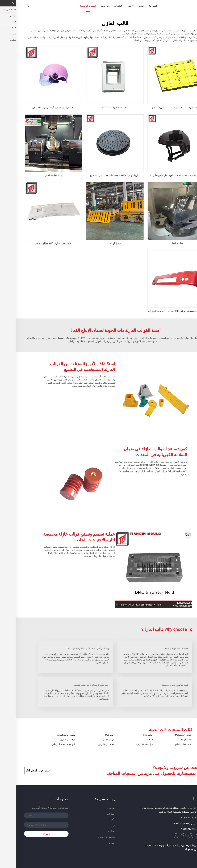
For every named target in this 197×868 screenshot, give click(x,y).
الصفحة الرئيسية (72, 6)
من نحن (89, 6)
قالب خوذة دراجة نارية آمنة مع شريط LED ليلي (37, 108)
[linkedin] (175, 836)
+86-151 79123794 (174, 829)
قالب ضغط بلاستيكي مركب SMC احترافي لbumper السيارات (160, 311)
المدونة (95, 843)
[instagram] (160, 836)
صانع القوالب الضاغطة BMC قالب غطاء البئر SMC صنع (98, 175)
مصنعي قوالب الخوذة (50, 735)
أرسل (30, 834)
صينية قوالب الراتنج (167, 744)
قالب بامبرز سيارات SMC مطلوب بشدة (37, 243)
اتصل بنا (137, 6)
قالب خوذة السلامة (167, 740)
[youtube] (182, 836)
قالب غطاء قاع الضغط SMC (98, 108)
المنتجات (102, 6)
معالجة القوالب (160, 243)
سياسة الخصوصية (90, 837)
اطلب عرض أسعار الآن (22, 771)
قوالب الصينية (92, 740)
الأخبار (114, 6)
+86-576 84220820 (174, 818)
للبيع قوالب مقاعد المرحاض (47, 744)
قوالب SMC (131, 735)
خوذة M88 (93, 735)
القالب (134, 740)
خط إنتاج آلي (99, 243)
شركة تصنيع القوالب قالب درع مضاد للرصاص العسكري (160, 108)
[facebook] (187, 836)
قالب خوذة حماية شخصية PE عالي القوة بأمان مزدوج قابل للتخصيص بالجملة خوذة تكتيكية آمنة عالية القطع (141, 175)
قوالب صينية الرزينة (51, 740)
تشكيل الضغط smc (167, 735)
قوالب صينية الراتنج (128, 744)
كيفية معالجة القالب (37, 175)
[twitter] (167, 836)
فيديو (125, 6)
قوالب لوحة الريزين (89, 744)
